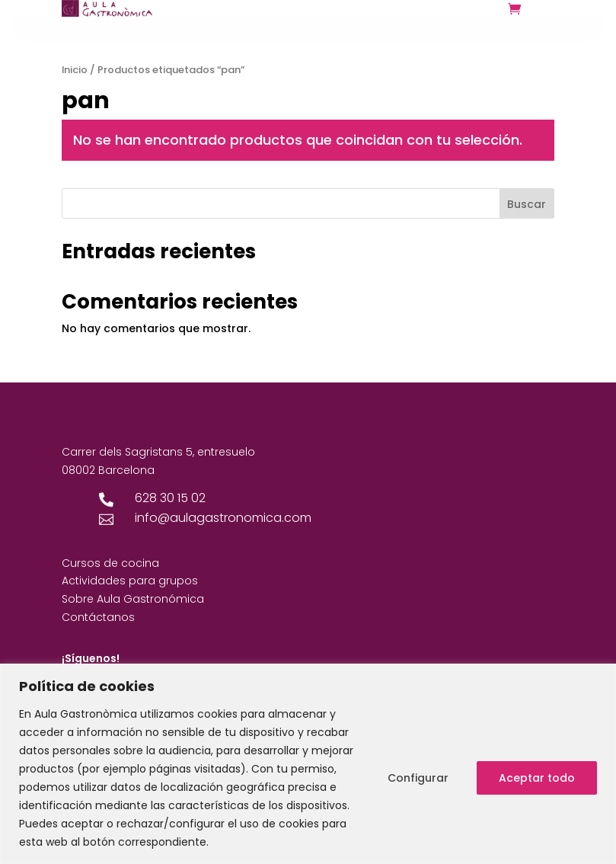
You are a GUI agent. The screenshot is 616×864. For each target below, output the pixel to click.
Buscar (527, 204)
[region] (308, 764)
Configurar (418, 778)
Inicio (75, 70)
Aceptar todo (537, 778)
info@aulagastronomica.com (223, 518)
